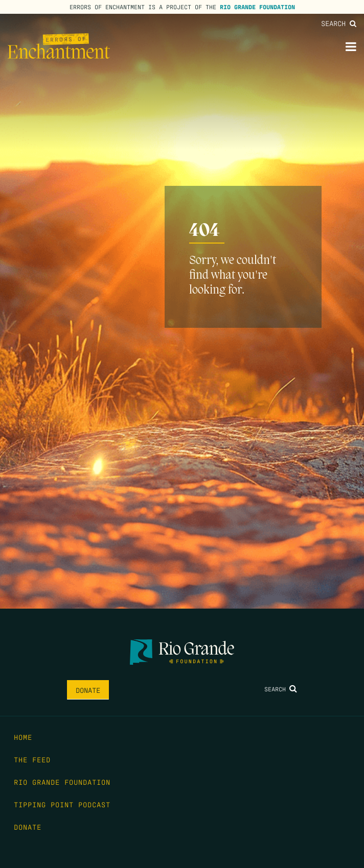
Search (339, 23)
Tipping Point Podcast (62, 804)
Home (23, 737)
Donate (88, 690)
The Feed (32, 759)
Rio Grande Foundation (257, 7)
